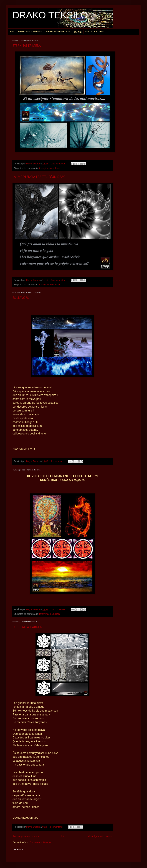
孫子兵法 (78, 32)
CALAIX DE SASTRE (95, 32)
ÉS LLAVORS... (22, 298)
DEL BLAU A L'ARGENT (28, 627)
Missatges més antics (100, 836)
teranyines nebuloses (50, 168)
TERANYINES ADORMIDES (30, 32)
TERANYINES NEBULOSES (58, 32)
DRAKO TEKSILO (50, 15)
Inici (63, 836)
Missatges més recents (26, 836)
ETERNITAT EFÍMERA (27, 46)
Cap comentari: (59, 164)
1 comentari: (57, 461)
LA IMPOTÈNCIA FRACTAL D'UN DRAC (39, 177)
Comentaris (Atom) (40, 842)
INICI (12, 32)
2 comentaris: (57, 827)
